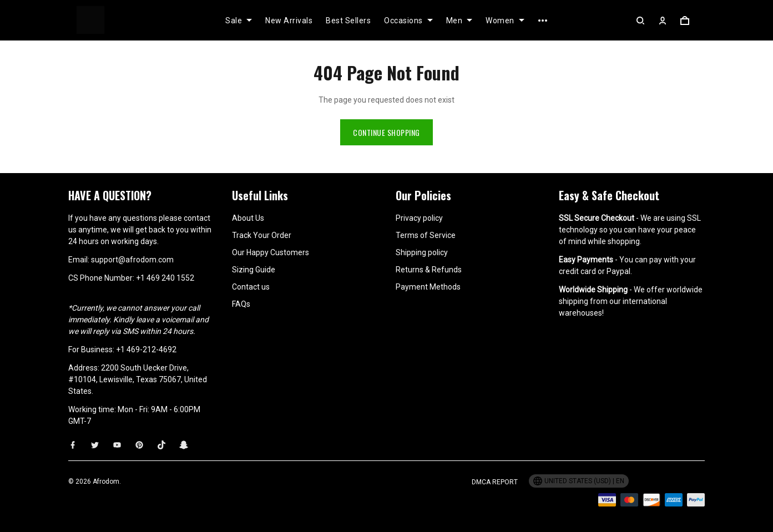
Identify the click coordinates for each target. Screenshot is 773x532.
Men (459, 21)
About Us (248, 218)
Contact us (251, 287)
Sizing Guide (254, 270)
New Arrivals (289, 21)
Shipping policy (422, 252)
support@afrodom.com (132, 260)
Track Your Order (262, 235)
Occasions (408, 21)
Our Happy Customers (271, 252)
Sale (239, 21)
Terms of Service (426, 235)
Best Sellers (348, 21)
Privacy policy (419, 218)
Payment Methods (428, 287)
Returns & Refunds (429, 270)
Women (505, 21)
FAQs (241, 304)
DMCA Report (495, 482)
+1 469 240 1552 (165, 278)
